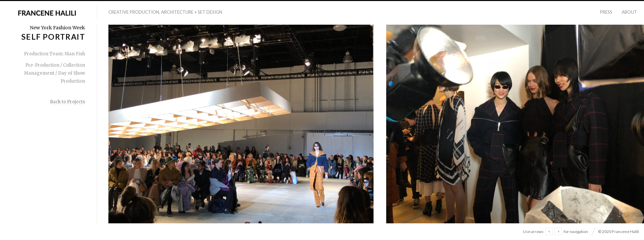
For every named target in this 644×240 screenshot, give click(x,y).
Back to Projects (68, 102)
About (629, 12)
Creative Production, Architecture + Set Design (165, 12)
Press (606, 12)
